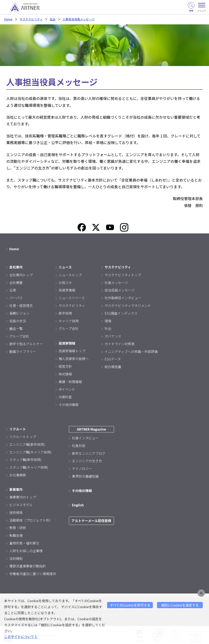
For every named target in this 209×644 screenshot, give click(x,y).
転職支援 (16, 535)
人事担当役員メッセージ (79, 19)
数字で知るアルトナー (26, 343)
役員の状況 (18, 320)
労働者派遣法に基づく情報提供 (33, 573)
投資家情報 (67, 290)
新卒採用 (65, 313)
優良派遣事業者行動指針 (28, 565)
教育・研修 (18, 527)
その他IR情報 (69, 404)
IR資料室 (65, 396)
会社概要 (16, 282)
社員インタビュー (85, 437)
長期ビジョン (19, 313)
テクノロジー (82, 468)
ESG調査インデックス (121, 313)
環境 (108, 320)
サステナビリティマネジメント (128, 305)
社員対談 (79, 445)
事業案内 (16, 489)
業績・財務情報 (70, 381)
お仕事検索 (18, 475)
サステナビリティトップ (123, 274)
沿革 (13, 290)
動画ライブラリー (23, 351)
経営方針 (65, 366)
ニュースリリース (72, 298)
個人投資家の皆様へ (74, 358)
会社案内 (16, 267)
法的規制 (16, 558)
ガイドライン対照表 (120, 343)
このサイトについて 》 (21, 637)
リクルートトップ (23, 436)
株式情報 (65, 374)
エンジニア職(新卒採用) (27, 444)
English (78, 504)
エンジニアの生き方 (87, 460)
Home (8, 19)
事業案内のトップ (23, 496)
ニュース (65, 267)
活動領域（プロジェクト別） (31, 519)
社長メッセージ (116, 282)
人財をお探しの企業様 (26, 550)
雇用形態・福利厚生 (24, 542)
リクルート (18, 429)
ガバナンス (113, 336)
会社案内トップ (21, 274)
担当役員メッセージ (120, 290)
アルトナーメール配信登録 (91, 520)
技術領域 (16, 512)
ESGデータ (113, 359)
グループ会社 (19, 336)
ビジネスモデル (21, 504)
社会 (53, 19)
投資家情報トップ (72, 350)
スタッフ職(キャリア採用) (29, 467)
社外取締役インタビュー (123, 298)
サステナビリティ (31, 19)
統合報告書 (113, 366)
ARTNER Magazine (91, 429)
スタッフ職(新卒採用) (25, 459)
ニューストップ (70, 274)
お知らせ (65, 282)
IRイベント (67, 389)
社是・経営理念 (21, 305)
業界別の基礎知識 (85, 476)
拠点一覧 (16, 328)
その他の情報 (82, 490)
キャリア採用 (69, 320)
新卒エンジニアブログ (89, 453)
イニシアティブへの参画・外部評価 (131, 351)
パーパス (16, 298)
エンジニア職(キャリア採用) (30, 451)
